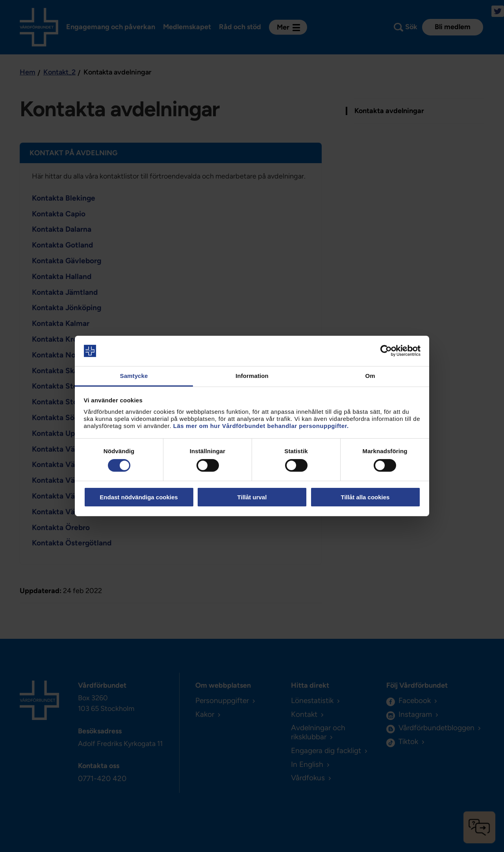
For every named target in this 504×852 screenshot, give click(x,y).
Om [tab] (370, 376)
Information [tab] (252, 376)
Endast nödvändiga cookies (139, 497)
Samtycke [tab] (134, 376)
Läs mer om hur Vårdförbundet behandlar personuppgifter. (261, 426)
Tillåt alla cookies (365, 497)
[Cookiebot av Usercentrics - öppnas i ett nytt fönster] (386, 351)
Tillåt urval (252, 497)
